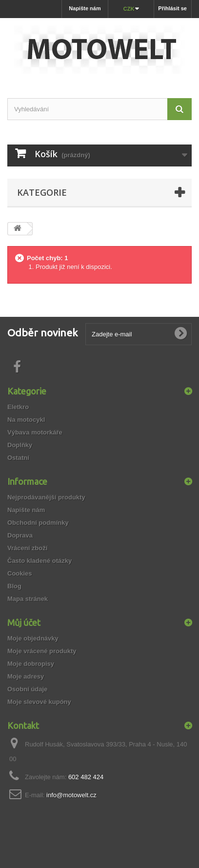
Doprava (20, 535)
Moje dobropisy (31, 664)
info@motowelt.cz (71, 795)
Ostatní (18, 458)
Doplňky (20, 445)
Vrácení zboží (27, 548)
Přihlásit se (172, 8)
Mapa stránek (28, 599)
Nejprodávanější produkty (46, 497)
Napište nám (85, 8)
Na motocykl (26, 420)
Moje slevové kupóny (39, 702)
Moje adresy (26, 676)
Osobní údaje (27, 689)
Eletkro (18, 407)
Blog (14, 586)
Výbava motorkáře (35, 432)
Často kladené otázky (40, 561)
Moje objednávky (33, 638)
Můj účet (24, 622)
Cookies (20, 573)
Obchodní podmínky (38, 523)
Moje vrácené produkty (42, 651)
